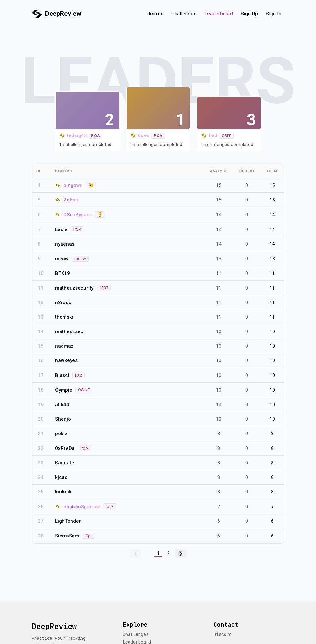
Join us (155, 14)
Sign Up (249, 14)
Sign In (273, 14)
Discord (223, 634)
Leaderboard (219, 14)
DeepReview (63, 14)
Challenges (184, 14)
